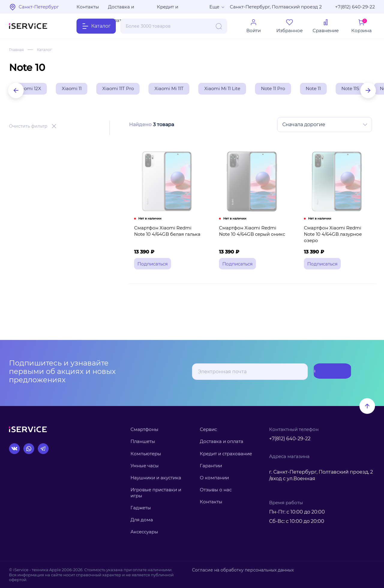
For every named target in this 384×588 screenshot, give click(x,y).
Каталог (48, 50)
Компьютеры (146, 454)
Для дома (142, 520)
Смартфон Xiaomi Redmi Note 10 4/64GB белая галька (167, 238)
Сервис (208, 429)
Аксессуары (144, 532)
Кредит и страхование (226, 454)
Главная (18, 50)
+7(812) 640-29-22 (355, 7)
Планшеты (143, 441)
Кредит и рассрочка (169, 9)
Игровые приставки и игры (156, 493)
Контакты (88, 7)
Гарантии (211, 466)
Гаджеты (141, 508)
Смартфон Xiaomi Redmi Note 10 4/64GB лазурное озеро (337, 238)
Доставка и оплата (121, 9)
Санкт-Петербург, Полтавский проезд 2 (276, 7)
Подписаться (327, 372)
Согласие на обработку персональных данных (239, 570)
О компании (214, 478)
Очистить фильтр (28, 127)
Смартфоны (144, 429)
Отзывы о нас (216, 490)
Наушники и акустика (156, 478)
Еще (214, 7)
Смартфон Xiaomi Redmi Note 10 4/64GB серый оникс (252, 238)
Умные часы (145, 466)
